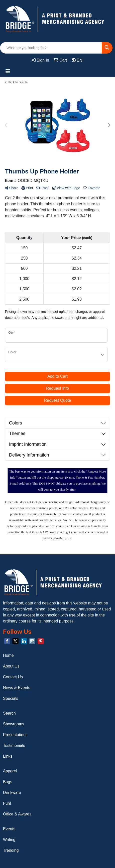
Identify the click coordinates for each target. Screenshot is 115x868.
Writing (9, 840)
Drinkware (12, 793)
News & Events (17, 688)
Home (8, 655)
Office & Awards (17, 814)
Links (8, 756)
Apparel (10, 771)
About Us (11, 666)
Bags (8, 782)
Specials (11, 698)
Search (9, 713)
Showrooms (14, 724)
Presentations (15, 735)
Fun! (7, 803)
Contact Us (13, 677)
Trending (11, 850)
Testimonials (14, 745)
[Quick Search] (51, 48)
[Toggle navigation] (8, 71)
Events (9, 829)
